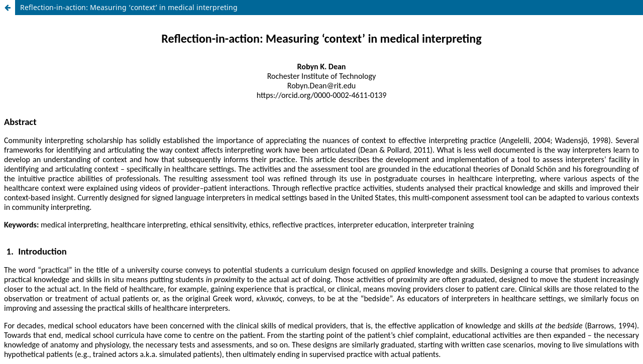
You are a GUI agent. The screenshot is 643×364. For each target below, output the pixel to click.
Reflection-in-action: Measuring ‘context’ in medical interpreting (129, 7)
